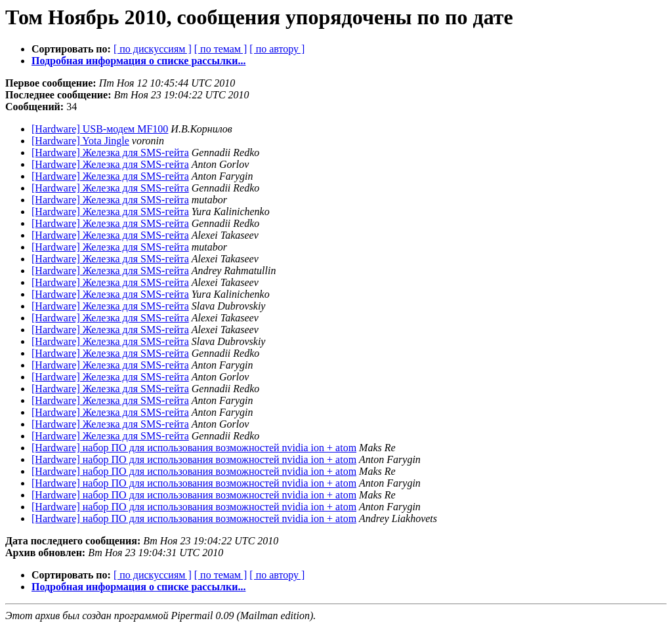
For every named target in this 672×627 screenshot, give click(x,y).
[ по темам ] (221, 49)
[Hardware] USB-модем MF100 (100, 129)
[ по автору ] (277, 49)
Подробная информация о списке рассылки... (138, 61)
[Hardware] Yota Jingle (80, 141)
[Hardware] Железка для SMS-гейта (110, 152)
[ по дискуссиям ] (153, 49)
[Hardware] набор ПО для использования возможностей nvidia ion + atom (194, 448)
